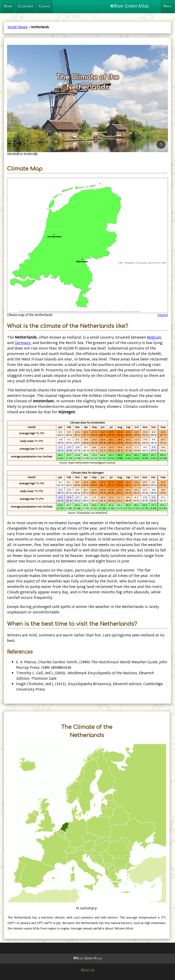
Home (8, 6)
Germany (23, 343)
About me (87, 970)
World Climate (18, 27)
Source (163, 315)
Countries (26, 6)
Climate (45, 6)
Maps (167, 6)
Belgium (154, 338)
